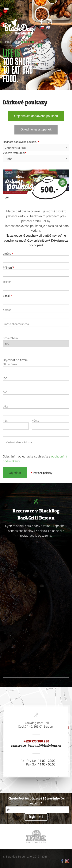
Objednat (15, 473)
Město (35, 420)
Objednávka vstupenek (36, 129)
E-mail (7, 296)
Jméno (8, 253)
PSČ (5, 420)
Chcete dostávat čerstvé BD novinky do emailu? (36, 801)
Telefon (7, 282)
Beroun (28, 42)
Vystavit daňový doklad (18, 442)
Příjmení (8, 268)
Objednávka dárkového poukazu (36, 116)
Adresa (7, 310)
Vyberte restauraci (15, 153)
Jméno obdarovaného (16, 324)
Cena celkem (10, 338)
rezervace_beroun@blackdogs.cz (36, 746)
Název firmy (10, 364)
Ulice (6, 406)
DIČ (5, 392)
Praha (11, 42)
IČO (5, 378)
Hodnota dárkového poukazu (21, 142)
